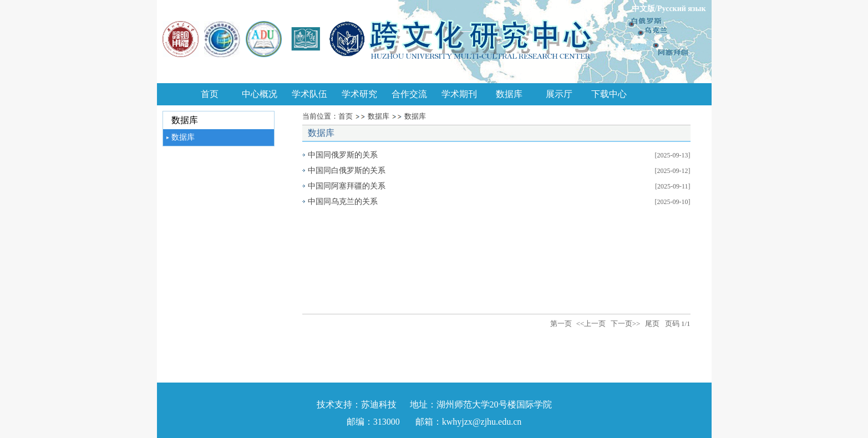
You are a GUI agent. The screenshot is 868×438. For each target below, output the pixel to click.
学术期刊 (459, 94)
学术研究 (359, 94)
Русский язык (681, 9)
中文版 (643, 9)
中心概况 (260, 94)
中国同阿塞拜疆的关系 (347, 186)
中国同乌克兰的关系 (343, 202)
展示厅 (559, 94)
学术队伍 (309, 94)
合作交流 (409, 94)
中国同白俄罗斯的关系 (347, 170)
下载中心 (609, 94)
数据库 (509, 94)
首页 (210, 94)
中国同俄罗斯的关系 (343, 155)
